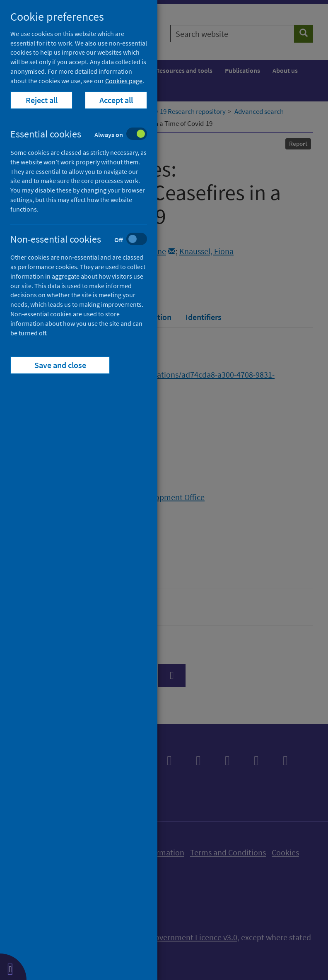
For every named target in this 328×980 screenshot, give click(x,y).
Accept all (116, 100)
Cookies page (124, 81)
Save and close (60, 365)
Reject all (42, 100)
